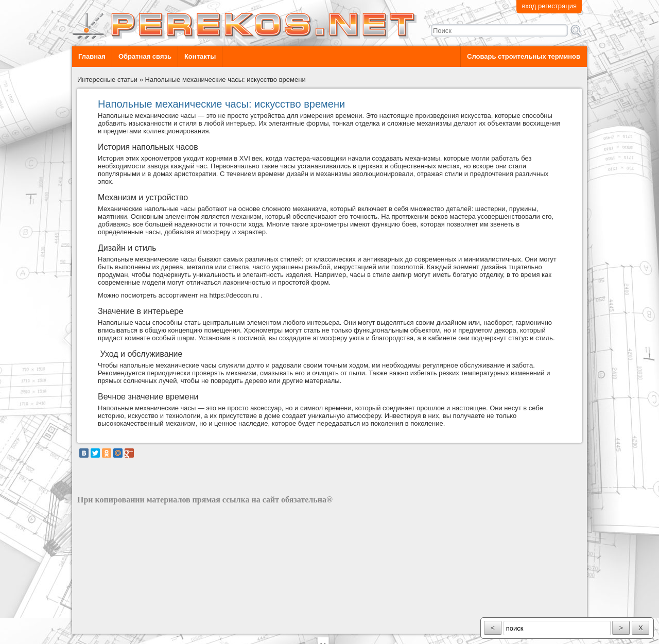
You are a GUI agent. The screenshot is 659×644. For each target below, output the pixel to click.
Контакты (200, 56)
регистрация (557, 6)
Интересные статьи (107, 80)
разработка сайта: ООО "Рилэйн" (129, 625)
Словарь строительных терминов (524, 56)
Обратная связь (145, 56)
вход (529, 6)
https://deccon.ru (234, 295)
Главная (92, 56)
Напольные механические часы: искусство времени (226, 80)
